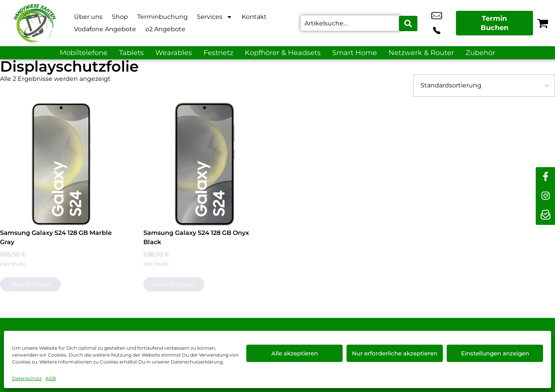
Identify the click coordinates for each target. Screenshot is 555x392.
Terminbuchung (162, 17)
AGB (51, 378)
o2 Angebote (165, 29)
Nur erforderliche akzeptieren (395, 353)
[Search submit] (409, 23)
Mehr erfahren (30, 284)
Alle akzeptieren (295, 353)
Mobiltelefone (84, 53)
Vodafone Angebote (105, 29)
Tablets (131, 53)
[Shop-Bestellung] (484, 85)
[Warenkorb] (543, 23)
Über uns (88, 17)
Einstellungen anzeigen (495, 353)
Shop (120, 17)
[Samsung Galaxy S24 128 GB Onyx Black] (205, 164)
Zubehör (480, 53)
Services (215, 17)
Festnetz (218, 53)
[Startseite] (35, 23)
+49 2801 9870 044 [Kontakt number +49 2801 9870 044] (445, 23)
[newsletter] (545, 215)
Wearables (174, 53)
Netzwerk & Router (421, 53)
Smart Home (355, 53)
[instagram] (545, 196)
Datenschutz (27, 378)
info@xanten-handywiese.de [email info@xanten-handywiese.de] (427, 23)
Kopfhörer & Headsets (283, 53)
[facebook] (545, 177)
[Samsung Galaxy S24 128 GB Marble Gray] (61, 164)
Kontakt (254, 17)
